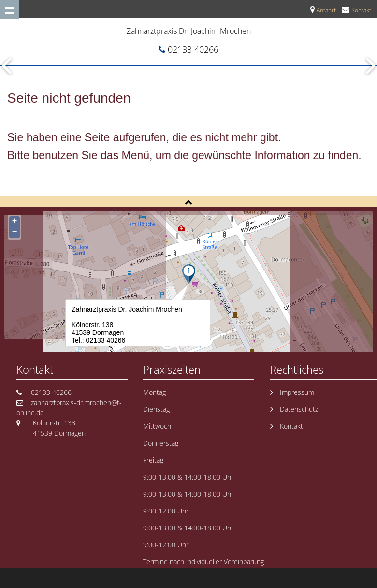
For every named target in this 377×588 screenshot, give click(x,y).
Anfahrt (326, 10)
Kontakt (361, 10)
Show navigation (10, 10)
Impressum (297, 392)
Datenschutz (299, 409)
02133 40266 (193, 49)
